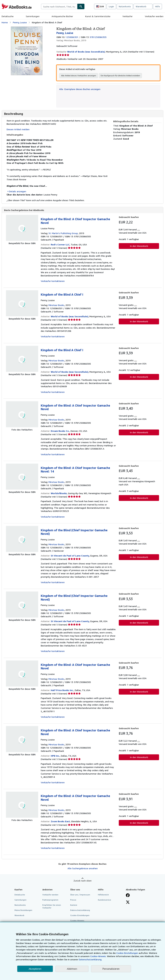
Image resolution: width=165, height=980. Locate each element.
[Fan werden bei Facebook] (128, 896)
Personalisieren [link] (111, 969)
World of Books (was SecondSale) (70, 317)
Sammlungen (33, 16)
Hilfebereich (103, 895)
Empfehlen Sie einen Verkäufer (52, 907)
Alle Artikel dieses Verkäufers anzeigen (79, 76)
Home (5, 22)
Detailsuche (8, 16)
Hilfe (158, 6)
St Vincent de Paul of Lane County (70, 556)
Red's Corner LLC (60, 245)
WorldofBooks (59, 493)
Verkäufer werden (154, 16)
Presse (73, 900)
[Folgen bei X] (128, 903)
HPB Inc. (55, 756)
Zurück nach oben (82, 881)
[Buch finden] (81, 6)
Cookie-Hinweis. (98, 956)
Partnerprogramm (50, 900)
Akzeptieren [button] (35, 969)
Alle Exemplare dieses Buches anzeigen (80, 89)
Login (111, 6)
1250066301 (72, 37)
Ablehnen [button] (72, 969)
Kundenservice (104, 900)
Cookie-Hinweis (77, 921)
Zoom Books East (60, 821)
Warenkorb (19, 915)
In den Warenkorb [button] (139, 246)
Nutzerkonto (125, 6)
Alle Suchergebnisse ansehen (83, 868)
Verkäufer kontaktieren (53, 281)
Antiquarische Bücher (62, 16)
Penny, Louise (20, 22)
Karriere (74, 905)
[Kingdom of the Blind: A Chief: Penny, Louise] (27, 28)
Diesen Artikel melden (18, 129)
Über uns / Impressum (80, 895)
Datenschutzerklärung (80, 910)
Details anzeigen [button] (18, 191)
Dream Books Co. (60, 431)
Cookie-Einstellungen (127, 953)
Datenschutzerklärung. (90, 959)
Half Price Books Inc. (62, 690)
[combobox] (59, 6)
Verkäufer (128, 16)
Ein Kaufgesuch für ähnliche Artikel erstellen (120, 76)
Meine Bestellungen (23, 910)
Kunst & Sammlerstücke (98, 16)
